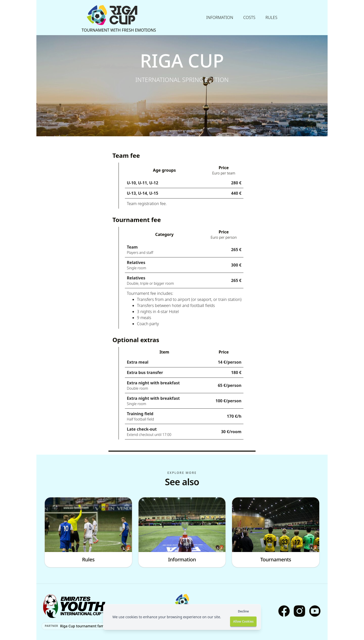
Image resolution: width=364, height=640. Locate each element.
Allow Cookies (243, 621)
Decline (243, 611)
